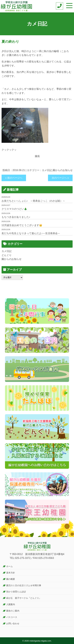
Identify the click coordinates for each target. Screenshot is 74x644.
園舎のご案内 (13, 611)
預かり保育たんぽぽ (16, 592)
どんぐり (7, 255)
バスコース (12, 617)
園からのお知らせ (63, 170)
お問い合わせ (13, 623)
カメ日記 (47, 170)
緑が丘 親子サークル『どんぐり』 (24, 598)
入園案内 (11, 604)
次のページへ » (60, 178)
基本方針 (11, 573)
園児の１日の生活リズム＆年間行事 (24, 585)
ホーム (10, 566)
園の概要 (11, 579)
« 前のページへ (14, 178)
